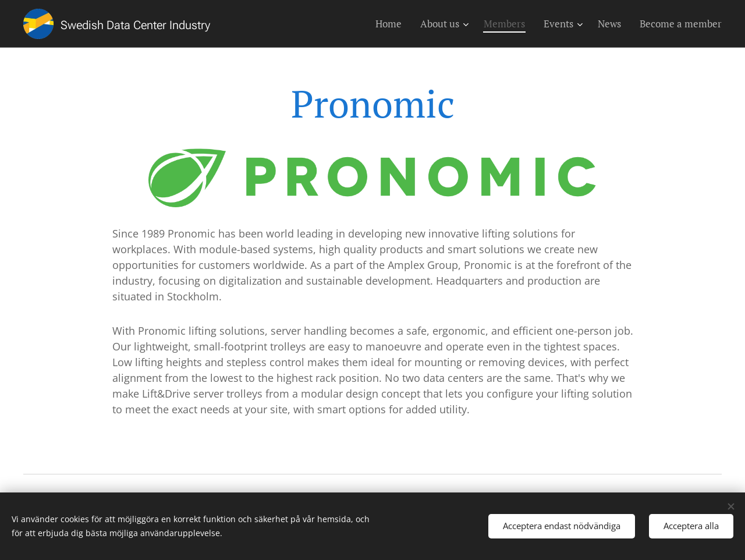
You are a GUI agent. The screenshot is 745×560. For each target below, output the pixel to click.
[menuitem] (392, 24)
